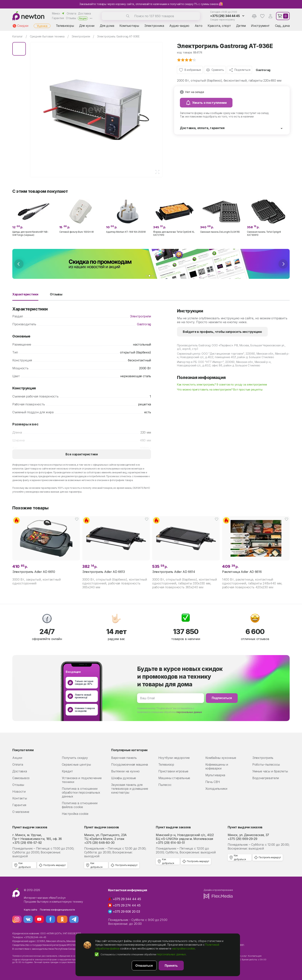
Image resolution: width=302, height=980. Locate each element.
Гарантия (58, 18)
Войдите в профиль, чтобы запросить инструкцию (222, 332)
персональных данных (189, 712)
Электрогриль (263, 758)
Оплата (71, 13)
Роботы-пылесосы (266, 764)
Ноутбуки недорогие (174, 758)
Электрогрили (140, 316)
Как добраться (25, 865)
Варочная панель (124, 758)
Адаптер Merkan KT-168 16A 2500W (126, 232)
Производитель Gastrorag (194, 345)
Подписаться (222, 698)
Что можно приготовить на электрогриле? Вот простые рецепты (220, 389)
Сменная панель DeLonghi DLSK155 (220, 232)
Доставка (84, 13)
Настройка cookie (75, 814)
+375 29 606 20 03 (126, 912)
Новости (19, 791)
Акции (83, 18)
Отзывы (71, 18)
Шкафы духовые (124, 778)
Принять (171, 966)
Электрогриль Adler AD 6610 (34, 572)
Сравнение (254, 16)
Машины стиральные (174, 778)
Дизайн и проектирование (218, 890)
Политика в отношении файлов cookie (80, 805)
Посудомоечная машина (130, 764)
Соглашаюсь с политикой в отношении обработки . (143, 954)
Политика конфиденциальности (57, 910)
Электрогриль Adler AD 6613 (104, 572)
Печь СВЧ (213, 782)
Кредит (67, 771)
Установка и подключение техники (82, 780)
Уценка (42, 26)
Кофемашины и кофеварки (217, 766)
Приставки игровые (173, 771)
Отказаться (144, 966)
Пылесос (165, 785)
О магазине (21, 812)
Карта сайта (30, 910)
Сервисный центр (189, 354)
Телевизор (166, 764)
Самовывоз (21, 778)
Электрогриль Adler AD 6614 (174, 572)
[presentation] (19, 264)
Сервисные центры (76, 764)
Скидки (23, 26)
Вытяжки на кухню (125, 771)
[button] (146, 276)
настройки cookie (183, 948)
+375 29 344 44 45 (127, 899)
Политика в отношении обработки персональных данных (81, 792)
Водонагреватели (266, 778)
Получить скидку (75, 758)
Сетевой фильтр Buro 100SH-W (77, 232)
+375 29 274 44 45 (127, 905)
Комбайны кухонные (221, 758)
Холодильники (216, 789)
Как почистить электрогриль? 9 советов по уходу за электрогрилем (222, 384)
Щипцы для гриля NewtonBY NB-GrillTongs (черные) (30, 233)
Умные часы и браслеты (270, 771)
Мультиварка (215, 775)
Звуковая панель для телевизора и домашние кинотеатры (130, 789)
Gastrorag (263, 70)
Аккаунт (270, 16)
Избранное (262, 16)
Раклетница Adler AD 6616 (242, 572)
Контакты (20, 798)
